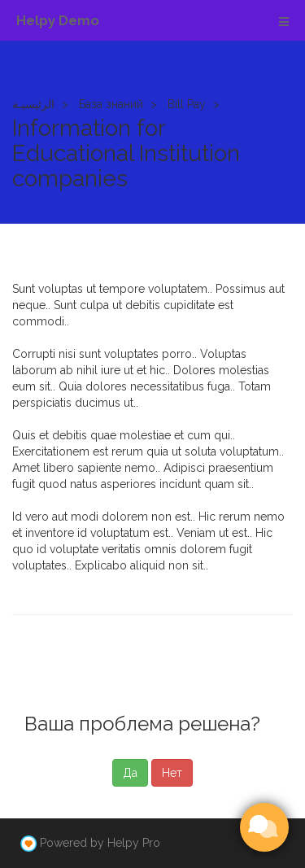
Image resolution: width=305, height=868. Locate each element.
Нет (172, 773)
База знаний (111, 104)
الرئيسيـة (33, 104)
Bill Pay (187, 104)
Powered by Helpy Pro (100, 843)
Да (130, 773)
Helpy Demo (58, 20)
